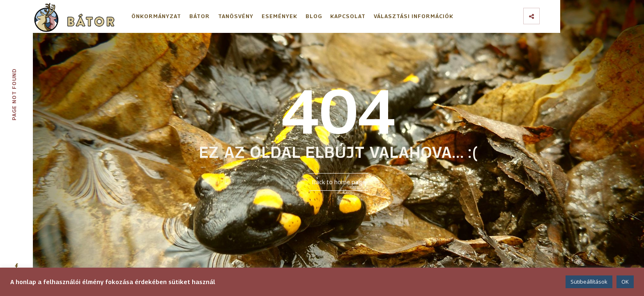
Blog (314, 16)
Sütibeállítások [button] (589, 282)
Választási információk (414, 16)
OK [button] (625, 282)
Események (279, 16)
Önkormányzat (156, 16)
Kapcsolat (348, 16)
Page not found (14, 95)
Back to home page (339, 182)
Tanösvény (236, 16)
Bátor (200, 16)
